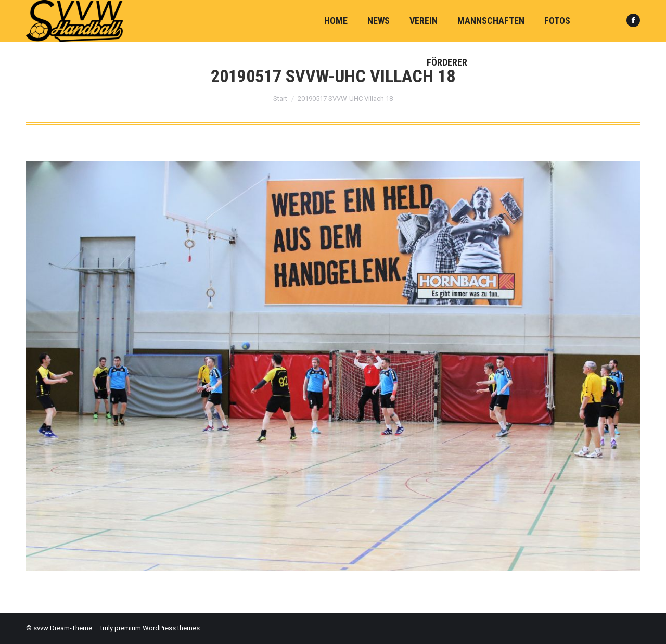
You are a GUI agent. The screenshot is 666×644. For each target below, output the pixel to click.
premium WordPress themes (157, 628)
